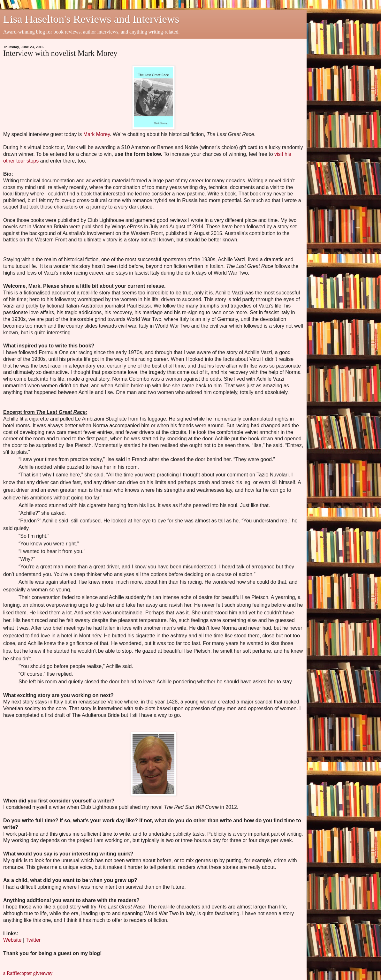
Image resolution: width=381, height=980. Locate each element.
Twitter (34, 940)
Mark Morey (97, 134)
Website (12, 940)
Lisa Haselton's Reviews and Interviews (91, 19)
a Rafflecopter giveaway (28, 973)
